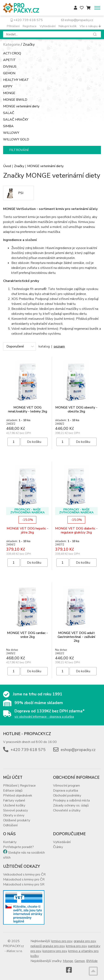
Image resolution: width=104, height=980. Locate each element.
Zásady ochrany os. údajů (71, 805)
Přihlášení (13, 26)
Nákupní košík (68, 26)
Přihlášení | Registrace (19, 786)
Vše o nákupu (90, 26)
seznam (59, 346)
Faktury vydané (14, 800)
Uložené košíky (14, 805)
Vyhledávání (48, 26)
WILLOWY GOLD (16, 139)
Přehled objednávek (18, 796)
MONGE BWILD (15, 100)
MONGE (9, 93)
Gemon (80, 961)
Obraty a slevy (14, 815)
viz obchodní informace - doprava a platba (44, 717)
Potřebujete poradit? (18, 847)
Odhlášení (10, 825)
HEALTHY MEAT (16, 80)
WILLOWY (11, 133)
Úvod (7, 166)
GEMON (9, 73)
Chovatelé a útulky (67, 810)
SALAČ (9, 113)
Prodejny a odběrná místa (71, 800)
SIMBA (8, 126)
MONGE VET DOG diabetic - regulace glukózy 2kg (76, 530)
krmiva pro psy (76, 946)
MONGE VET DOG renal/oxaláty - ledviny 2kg (28, 409)
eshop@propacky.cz (77, 20)
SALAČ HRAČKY (16, 120)
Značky (19, 166)
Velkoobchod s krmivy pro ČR (24, 875)
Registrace (30, 26)
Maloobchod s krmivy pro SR (24, 884)
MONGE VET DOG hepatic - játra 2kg (27, 530)
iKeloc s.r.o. (15, 951)
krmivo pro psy (62, 941)
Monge (68, 961)
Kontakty (10, 842)
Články (58, 847)
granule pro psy (85, 941)
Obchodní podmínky (67, 796)
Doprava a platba (66, 791)
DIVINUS (10, 67)
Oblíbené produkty (17, 820)
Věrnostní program (66, 786)
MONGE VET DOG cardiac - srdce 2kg (27, 635)
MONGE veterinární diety (21, 106)
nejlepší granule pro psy (48, 946)
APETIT (9, 60)
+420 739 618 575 (27, 20)
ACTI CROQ (12, 53)
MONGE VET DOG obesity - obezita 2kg (76, 409)
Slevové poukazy (15, 810)
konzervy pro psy (55, 951)
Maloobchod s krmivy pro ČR (24, 879)
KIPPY (8, 86)
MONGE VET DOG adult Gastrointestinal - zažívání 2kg (76, 637)
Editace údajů (13, 791)
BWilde (92, 961)
